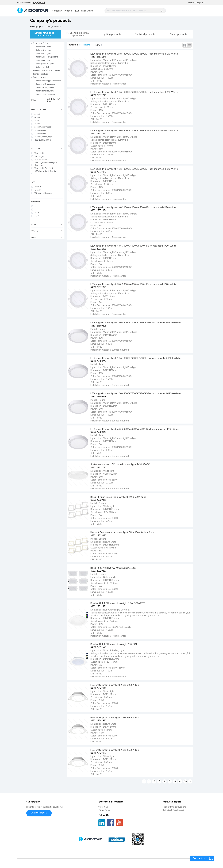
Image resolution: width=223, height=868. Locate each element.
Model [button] (47, 224)
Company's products (52, 27)
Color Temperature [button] (47, 109)
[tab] (47, 110)
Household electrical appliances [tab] (78, 34)
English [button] (201, 3)
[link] (52, 27)
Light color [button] (47, 148)
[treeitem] (47, 55)
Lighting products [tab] (111, 34)
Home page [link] (36, 27)
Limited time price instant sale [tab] (44, 34)
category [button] (47, 231)
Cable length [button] (47, 201)
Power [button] (47, 237)
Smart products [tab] (179, 34)
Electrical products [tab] (145, 34)
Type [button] (47, 182)
